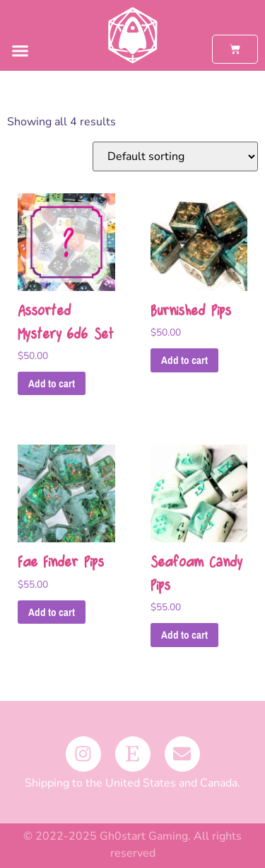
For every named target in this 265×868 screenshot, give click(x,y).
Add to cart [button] (52, 383)
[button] (20, 51)
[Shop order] (175, 156)
